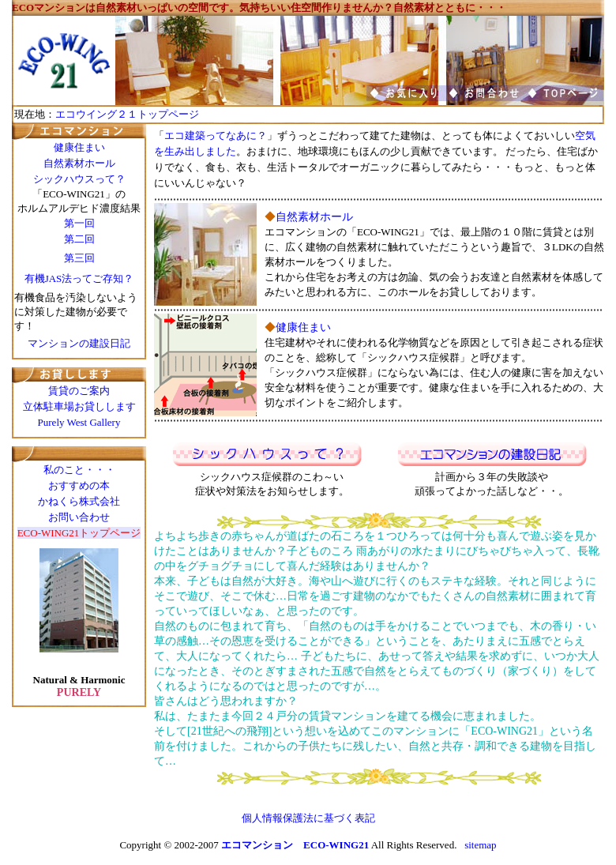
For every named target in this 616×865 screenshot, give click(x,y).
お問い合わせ (79, 517)
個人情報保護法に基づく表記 (308, 818)
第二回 (79, 239)
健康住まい (79, 147)
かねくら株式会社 (79, 501)
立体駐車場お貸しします (79, 406)
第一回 (79, 223)
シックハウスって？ (79, 179)
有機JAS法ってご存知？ (79, 278)
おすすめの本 (79, 485)
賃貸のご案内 (79, 391)
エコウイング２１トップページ (127, 114)
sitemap (480, 845)
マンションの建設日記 (79, 343)
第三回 (79, 258)
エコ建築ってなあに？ (216, 135)
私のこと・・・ (79, 470)
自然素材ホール (79, 163)
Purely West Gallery (79, 422)
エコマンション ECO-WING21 (295, 845)
